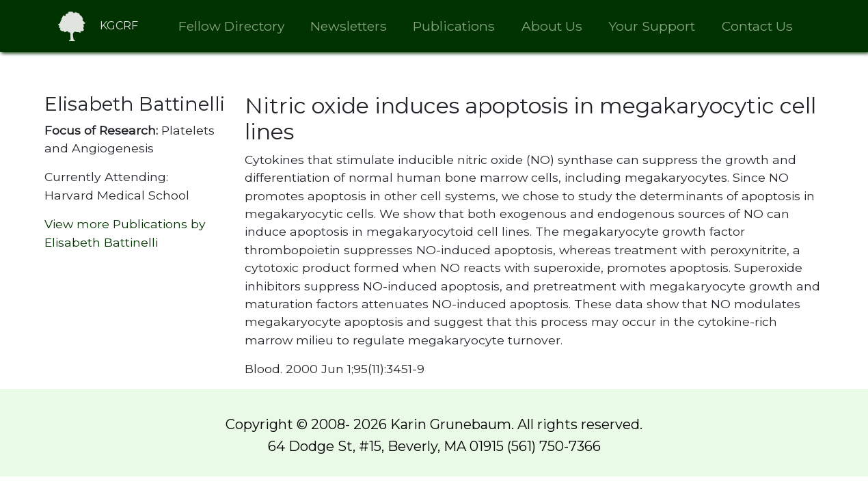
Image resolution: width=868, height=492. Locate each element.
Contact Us (757, 26)
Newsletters (349, 26)
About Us (552, 26)
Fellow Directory (231, 26)
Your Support (652, 26)
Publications (454, 26)
